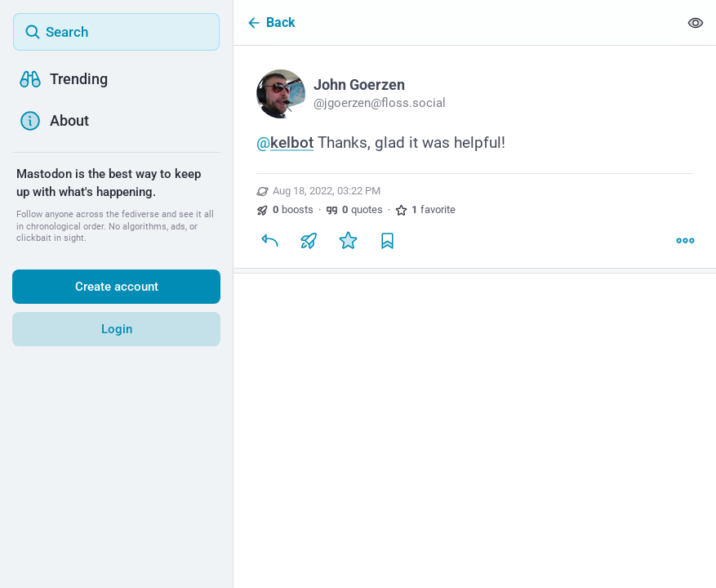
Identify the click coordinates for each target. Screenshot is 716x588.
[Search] (116, 32)
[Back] (456, 22)
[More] (685, 240)
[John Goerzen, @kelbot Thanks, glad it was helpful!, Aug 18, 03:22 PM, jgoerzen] (475, 159)
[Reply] (269, 240)
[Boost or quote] (309, 240)
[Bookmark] (387, 240)
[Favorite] (348, 240)
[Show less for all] (696, 22)
